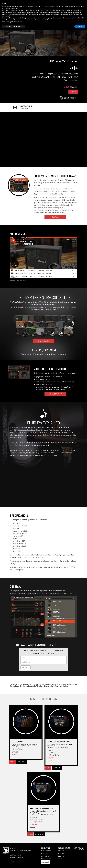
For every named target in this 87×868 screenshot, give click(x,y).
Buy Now (73, 91)
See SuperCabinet (55, 394)
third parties (36, 10)
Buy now (12, 762)
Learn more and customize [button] (14, 27)
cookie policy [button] (15, 8)
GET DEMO (25, 668)
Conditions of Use (46, 856)
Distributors (61, 851)
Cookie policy (46, 862)
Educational (61, 853)
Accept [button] (80, 27)
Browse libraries (44, 341)
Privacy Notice (45, 853)
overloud (12, 280)
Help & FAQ (61, 856)
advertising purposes (8, 14)
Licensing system (26, 107)
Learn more (21, 762)
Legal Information (46, 851)
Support (60, 859)
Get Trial (55, 217)
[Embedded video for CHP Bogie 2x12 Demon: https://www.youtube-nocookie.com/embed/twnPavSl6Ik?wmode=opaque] (43, 139)
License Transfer (46, 859)
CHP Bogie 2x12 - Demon (20, 280)
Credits (12, 862)
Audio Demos (70, 98)
